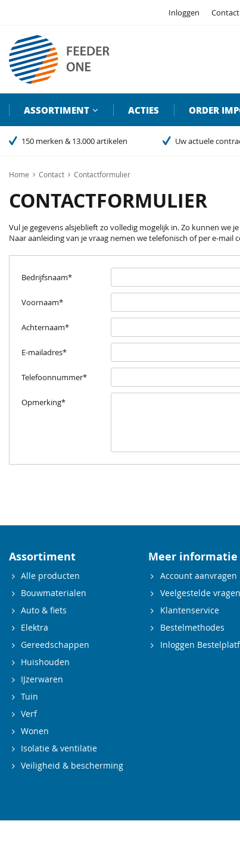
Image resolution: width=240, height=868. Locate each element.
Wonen (35, 731)
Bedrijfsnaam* (47, 277)
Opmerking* (43, 402)
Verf (29, 714)
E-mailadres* (44, 352)
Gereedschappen (55, 645)
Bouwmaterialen (54, 593)
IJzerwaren (42, 679)
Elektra (35, 627)
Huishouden (45, 662)
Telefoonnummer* (54, 377)
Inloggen (184, 12)
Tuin (29, 696)
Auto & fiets (44, 610)
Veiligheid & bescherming (72, 765)
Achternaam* (45, 327)
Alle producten (50, 576)
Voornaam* (42, 302)
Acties (144, 110)
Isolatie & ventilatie (59, 748)
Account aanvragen (199, 576)
